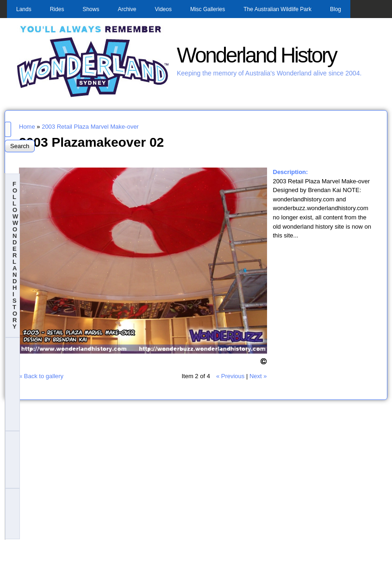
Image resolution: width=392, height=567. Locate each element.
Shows (91, 9)
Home (27, 127)
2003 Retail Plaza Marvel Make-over (90, 127)
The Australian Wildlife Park (277, 9)
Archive (127, 9)
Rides (57, 9)
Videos (163, 9)
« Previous (230, 376)
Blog (336, 9)
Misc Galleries (208, 9)
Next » (258, 376)
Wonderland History (257, 55)
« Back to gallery (41, 376)
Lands (24, 9)
